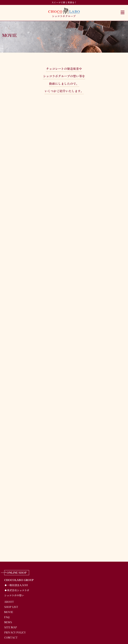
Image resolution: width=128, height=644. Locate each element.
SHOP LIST (11, 607)
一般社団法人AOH (17, 585)
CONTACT (11, 637)
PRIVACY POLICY (15, 632)
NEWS (8, 622)
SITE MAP (11, 627)
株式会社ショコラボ (18, 590)
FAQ (7, 617)
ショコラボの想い (14, 595)
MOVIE (9, 612)
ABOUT (9, 602)
